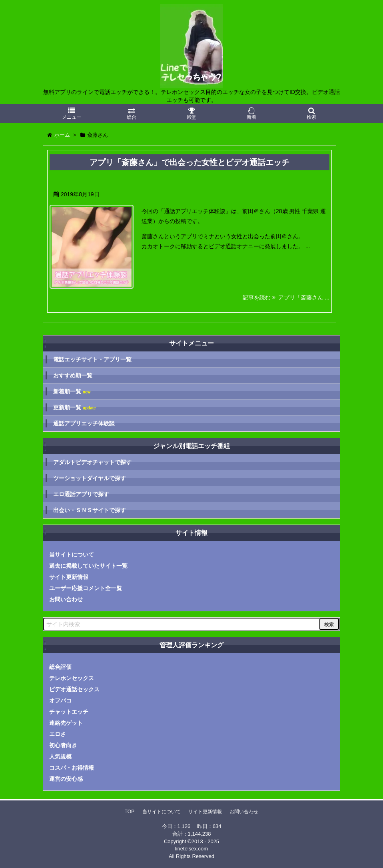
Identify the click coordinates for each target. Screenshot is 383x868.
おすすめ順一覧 (73, 375)
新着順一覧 (72, 392)
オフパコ (60, 700)
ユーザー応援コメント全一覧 (86, 588)
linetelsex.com (191, 849)
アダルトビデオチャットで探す (92, 462)
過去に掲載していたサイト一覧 (88, 566)
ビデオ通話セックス (74, 689)
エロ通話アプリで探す (81, 494)
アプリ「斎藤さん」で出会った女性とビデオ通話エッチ (190, 162)
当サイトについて (72, 555)
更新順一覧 (75, 408)
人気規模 (60, 756)
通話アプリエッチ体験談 (84, 423)
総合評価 (60, 667)
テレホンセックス (72, 678)
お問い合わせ (66, 599)
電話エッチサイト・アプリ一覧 (92, 359)
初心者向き (63, 745)
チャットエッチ (69, 712)
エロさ (58, 734)
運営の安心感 (66, 779)
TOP (130, 812)
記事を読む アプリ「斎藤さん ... (286, 297)
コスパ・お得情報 (72, 768)
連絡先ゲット (66, 723)
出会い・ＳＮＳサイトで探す (90, 510)
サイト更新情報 (69, 577)
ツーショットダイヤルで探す (90, 478)
